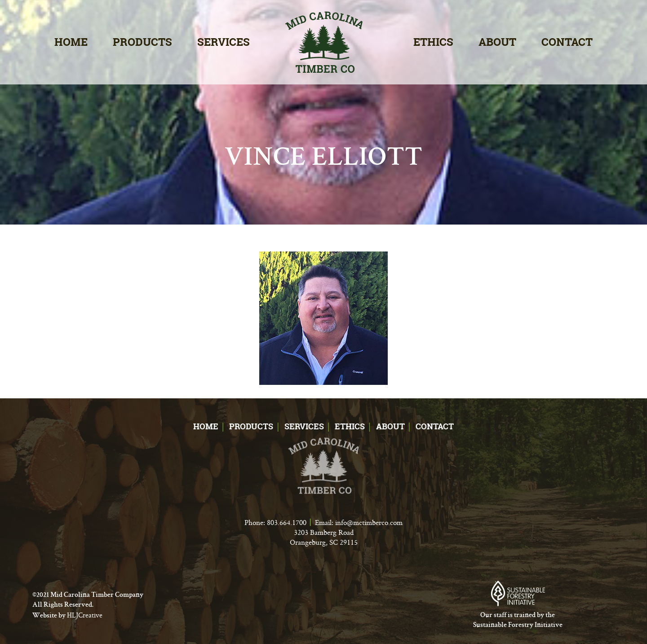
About (497, 42)
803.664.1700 (287, 522)
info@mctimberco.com (369, 522)
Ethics (433, 42)
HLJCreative (85, 615)
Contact (567, 42)
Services (224, 42)
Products (142, 42)
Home (71, 42)
